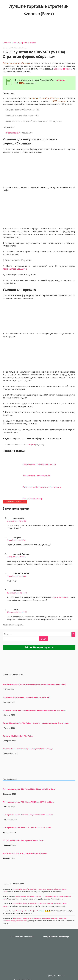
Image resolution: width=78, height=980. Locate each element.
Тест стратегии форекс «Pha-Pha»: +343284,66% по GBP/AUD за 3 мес (29, 789)
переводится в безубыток (15, 269)
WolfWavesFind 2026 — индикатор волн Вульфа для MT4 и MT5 (26, 697)
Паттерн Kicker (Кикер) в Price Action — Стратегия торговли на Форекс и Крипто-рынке (36, 723)
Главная (6, 43)
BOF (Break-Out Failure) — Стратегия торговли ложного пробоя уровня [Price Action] (34, 685)
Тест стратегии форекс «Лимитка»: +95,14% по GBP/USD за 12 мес (28, 815)
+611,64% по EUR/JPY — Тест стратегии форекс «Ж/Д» (23, 841)
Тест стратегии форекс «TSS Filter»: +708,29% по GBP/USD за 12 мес (28, 802)
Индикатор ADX (13, 133)
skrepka (31, 445)
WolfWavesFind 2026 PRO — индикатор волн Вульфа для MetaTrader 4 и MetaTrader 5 (35, 710)
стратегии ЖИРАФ (60, 597)
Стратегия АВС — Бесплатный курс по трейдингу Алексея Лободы (28, 749)
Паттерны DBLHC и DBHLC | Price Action (18, 736)
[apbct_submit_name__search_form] (44, 639)
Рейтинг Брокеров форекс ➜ (39, 647)
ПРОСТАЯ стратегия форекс (24, 43)
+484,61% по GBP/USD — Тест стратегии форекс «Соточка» (25, 853)
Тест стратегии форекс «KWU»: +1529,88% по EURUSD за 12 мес (27, 828)
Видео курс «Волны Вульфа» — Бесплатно (30, 911)
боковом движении (63, 69)
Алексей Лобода (21, 48)
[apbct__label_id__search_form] (21, 639)
